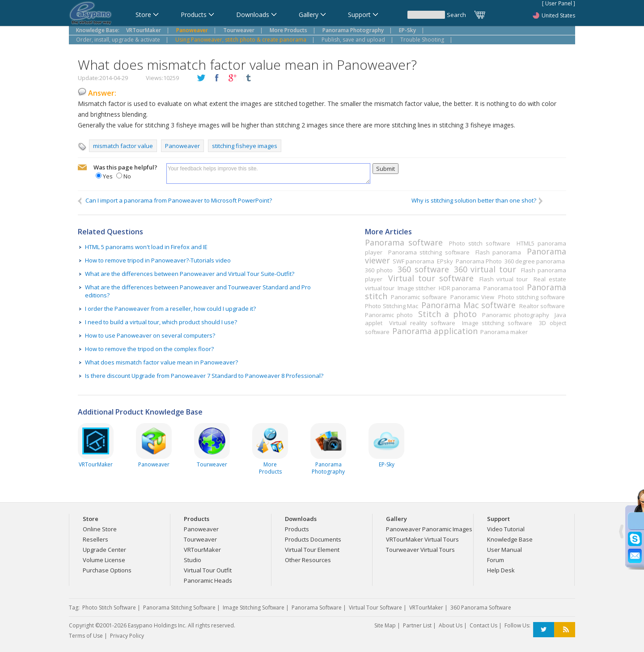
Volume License (104, 560)
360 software (423, 269)
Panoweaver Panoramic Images (429, 529)
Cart (480, 15)
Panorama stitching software (429, 252)
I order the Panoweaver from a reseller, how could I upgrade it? (170, 309)
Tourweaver (200, 539)
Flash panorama (498, 252)
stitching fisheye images (245, 146)
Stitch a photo (447, 314)
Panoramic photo (389, 315)
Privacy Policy (127, 636)
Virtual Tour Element (312, 550)
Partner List (417, 625)
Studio (193, 560)
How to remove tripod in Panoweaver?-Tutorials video (158, 260)
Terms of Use (86, 636)
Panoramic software (419, 297)
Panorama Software (317, 608)
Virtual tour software (431, 278)
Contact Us (483, 625)
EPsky (445, 261)
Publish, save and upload (353, 40)
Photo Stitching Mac (392, 306)
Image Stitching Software (254, 608)
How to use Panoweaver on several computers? (150, 335)
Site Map (385, 625)
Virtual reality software (422, 323)
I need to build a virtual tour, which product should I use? (161, 322)
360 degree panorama (535, 261)
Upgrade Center (104, 550)
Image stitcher (417, 288)
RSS (565, 630)
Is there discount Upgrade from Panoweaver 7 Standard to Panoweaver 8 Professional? (204, 376)
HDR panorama (460, 288)
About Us (451, 625)
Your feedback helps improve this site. (268, 174)
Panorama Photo (479, 261)
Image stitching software (497, 323)
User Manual (504, 550)
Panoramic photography (516, 315)
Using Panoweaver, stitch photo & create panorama (241, 40)
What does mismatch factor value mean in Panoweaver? (161, 362)
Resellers (95, 539)
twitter (201, 78)
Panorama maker (504, 332)
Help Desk (501, 570)
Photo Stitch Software (109, 608)
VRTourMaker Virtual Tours (422, 539)
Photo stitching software (532, 297)
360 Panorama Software (481, 608)
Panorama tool (504, 288)
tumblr (248, 78)
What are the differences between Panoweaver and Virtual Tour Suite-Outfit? (190, 274)
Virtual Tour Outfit (208, 570)
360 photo (379, 270)
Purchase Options (107, 570)
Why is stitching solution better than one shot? (478, 201)
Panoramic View (472, 297)
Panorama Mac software (468, 305)
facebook (217, 78)
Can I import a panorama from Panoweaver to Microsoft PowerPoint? (175, 201)
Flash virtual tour (504, 279)
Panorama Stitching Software (179, 608)
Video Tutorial (506, 529)
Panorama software (404, 242)
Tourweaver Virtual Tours (420, 550)
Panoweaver (182, 146)
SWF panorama (413, 261)
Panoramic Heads (208, 580)
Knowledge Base (510, 539)
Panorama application (435, 331)
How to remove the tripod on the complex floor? (149, 349)
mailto (82, 168)
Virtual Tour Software (375, 608)
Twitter (544, 630)
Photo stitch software (480, 243)
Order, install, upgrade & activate (118, 40)
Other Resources (308, 560)
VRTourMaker (202, 550)
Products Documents (313, 539)
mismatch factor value (123, 146)
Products (297, 529)
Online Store (100, 529)
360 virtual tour (485, 269)
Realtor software (542, 306)
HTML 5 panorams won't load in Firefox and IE (146, 247)
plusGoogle (233, 78)
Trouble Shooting (422, 40)
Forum (496, 560)
